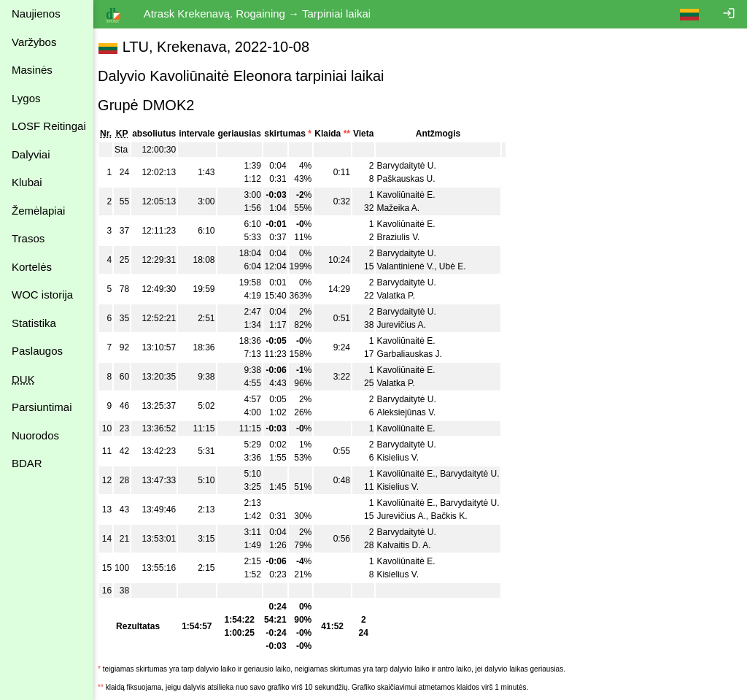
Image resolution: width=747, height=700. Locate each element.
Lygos (26, 98)
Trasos (28, 238)
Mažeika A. (405, 208)
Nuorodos (35, 435)
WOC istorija (42, 295)
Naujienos (36, 14)
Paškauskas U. (413, 179)
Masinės (32, 70)
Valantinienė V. (413, 266)
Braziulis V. (405, 237)
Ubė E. (460, 266)
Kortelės (32, 267)
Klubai (27, 182)
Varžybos (34, 42)
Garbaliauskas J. (416, 354)
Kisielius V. (405, 458)
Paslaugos (37, 351)
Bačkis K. (456, 516)
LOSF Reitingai (49, 126)
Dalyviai (31, 154)
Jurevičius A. (408, 325)
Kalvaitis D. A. (411, 545)
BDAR (27, 463)
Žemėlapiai (38, 211)
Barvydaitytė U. (413, 166)
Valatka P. (403, 296)
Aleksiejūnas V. (413, 412)
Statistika (34, 323)
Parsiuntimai (42, 407)
